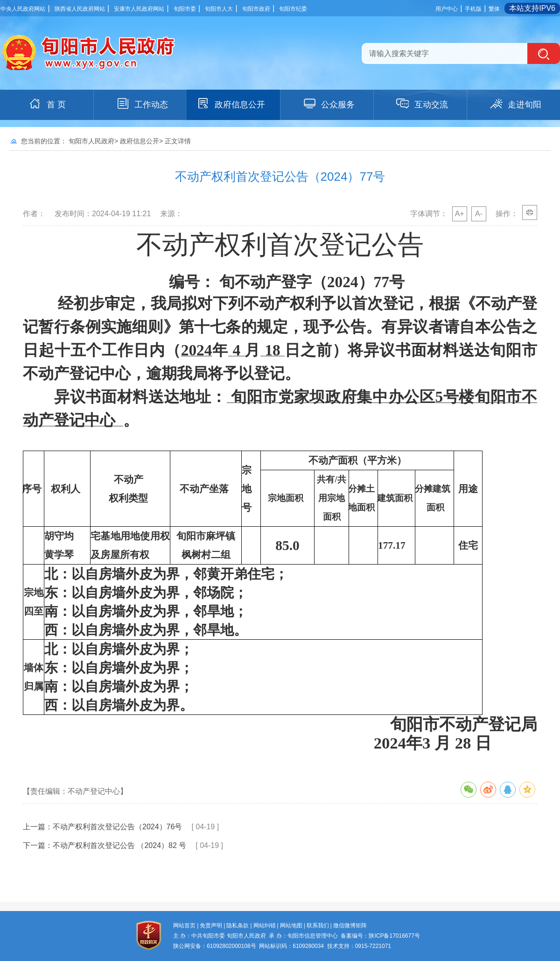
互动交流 (422, 104)
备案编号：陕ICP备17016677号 (380, 936)
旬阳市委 (185, 9)
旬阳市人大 (219, 9)
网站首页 (184, 926)
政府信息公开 (231, 104)
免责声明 (211, 926)
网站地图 (291, 926)
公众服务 (329, 104)
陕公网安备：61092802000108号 (214, 946)
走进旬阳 (515, 104)
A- (479, 214)
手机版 (473, 9)
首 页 (47, 104)
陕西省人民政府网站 (80, 9)
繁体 (494, 9)
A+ (460, 214)
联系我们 (318, 926)
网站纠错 (265, 926)
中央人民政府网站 (23, 9)
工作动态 (142, 104)
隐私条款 (238, 926)
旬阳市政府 (256, 9)
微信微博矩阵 (350, 926)
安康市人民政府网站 (139, 9)
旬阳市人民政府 (91, 141)
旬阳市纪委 (293, 9)
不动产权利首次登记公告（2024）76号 (117, 827)
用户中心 (447, 9)
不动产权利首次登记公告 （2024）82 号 (119, 845)
